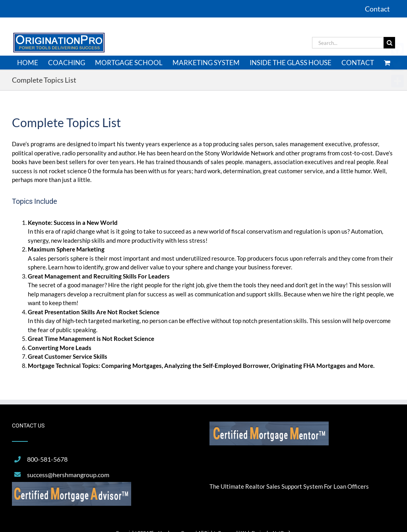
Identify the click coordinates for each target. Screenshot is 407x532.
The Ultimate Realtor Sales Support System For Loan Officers (289, 486)
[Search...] (348, 43)
